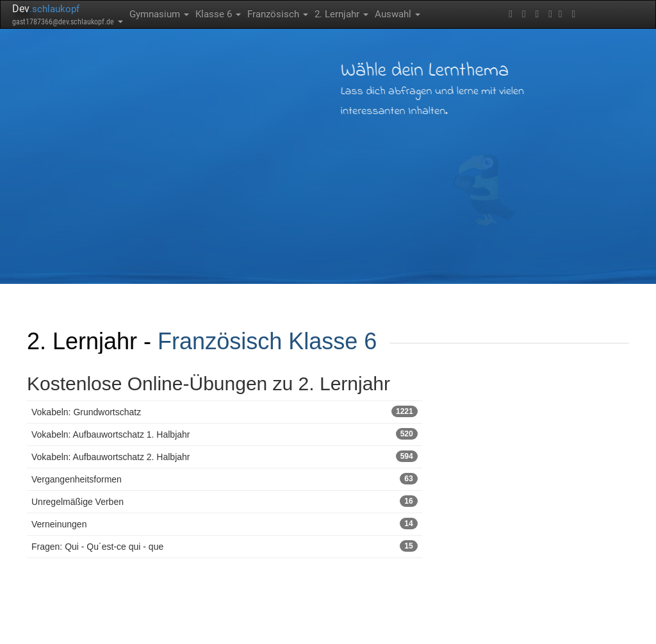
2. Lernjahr (341, 14)
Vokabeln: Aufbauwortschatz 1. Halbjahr (225, 434)
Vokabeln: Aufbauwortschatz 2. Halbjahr (225, 456)
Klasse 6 (218, 14)
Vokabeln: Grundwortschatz (225, 411)
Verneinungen (225, 524)
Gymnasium (159, 14)
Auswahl (398, 14)
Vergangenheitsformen (225, 479)
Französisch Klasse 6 (267, 341)
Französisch (278, 14)
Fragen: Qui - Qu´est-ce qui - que (225, 546)
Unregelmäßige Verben (225, 501)
